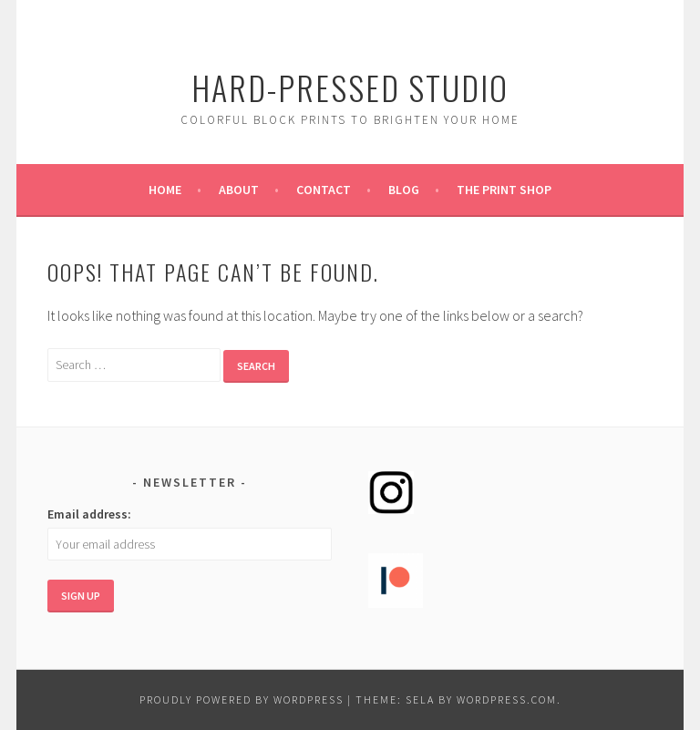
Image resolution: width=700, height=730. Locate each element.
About (239, 190)
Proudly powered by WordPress (242, 699)
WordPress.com (507, 699)
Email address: (89, 514)
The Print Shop (504, 190)
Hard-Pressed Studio (350, 87)
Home (165, 190)
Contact (324, 190)
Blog (404, 190)
